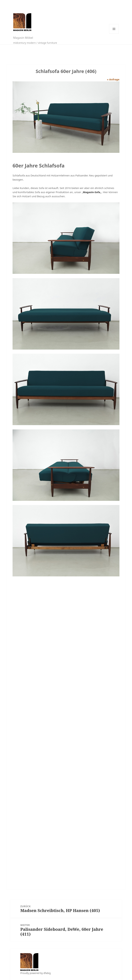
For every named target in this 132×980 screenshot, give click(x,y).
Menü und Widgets (114, 29)
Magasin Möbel (23, 38)
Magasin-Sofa (92, 192)
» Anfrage (113, 79)
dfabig (47, 973)
